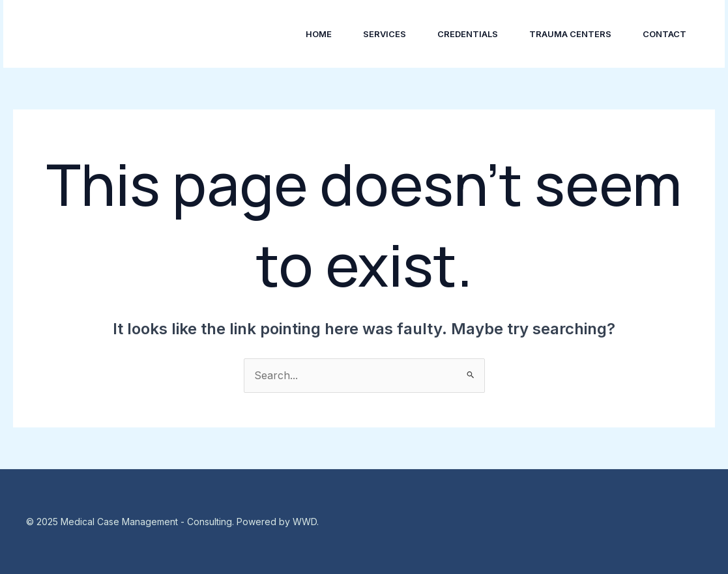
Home (319, 34)
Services (385, 34)
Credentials (468, 34)
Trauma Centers (570, 34)
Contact (664, 34)
